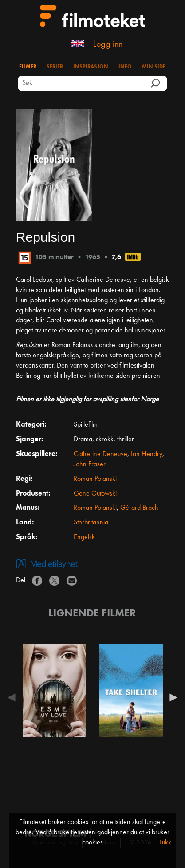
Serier (55, 67)
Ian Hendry (147, 454)
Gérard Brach (139, 508)
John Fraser (90, 464)
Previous (14, 697)
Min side (154, 67)
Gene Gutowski (95, 494)
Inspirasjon (91, 67)
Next (171, 697)
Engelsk (84, 537)
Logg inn (108, 44)
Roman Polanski (95, 479)
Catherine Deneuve (100, 454)
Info (125, 67)
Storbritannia (91, 523)
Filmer (28, 67)
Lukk (165, 843)
